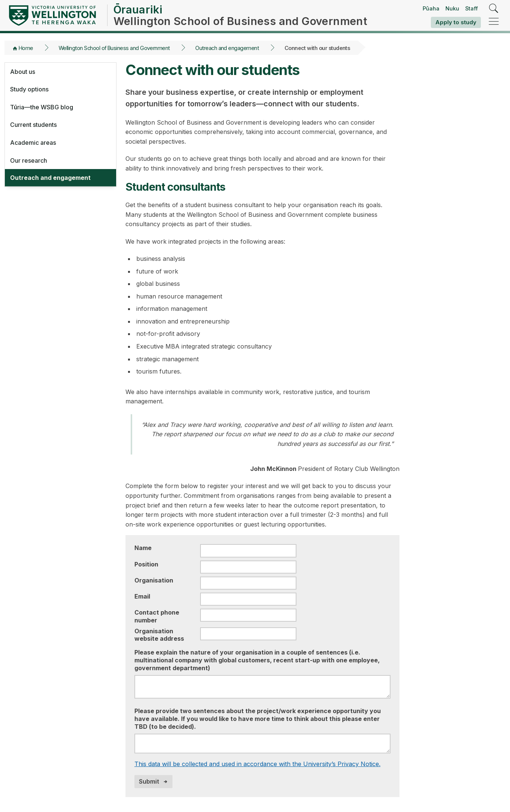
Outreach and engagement (227, 48)
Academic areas (33, 143)
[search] (494, 9)
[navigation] (494, 22)
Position (146, 564)
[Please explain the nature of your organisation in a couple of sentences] (262, 687)
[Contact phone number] (248, 615)
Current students (33, 125)
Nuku (452, 8)
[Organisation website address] (248, 634)
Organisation (154, 580)
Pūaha (431, 8)
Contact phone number (157, 616)
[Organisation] (248, 583)
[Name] (248, 551)
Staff (472, 8)
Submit (149, 781)
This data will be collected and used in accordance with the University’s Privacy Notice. (257, 764)
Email (142, 596)
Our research (29, 160)
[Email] (248, 599)
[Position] (248, 567)
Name (143, 548)
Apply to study (456, 22)
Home (26, 48)
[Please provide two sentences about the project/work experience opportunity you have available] (262, 744)
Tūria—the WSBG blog (42, 107)
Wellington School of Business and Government (114, 48)
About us (23, 72)
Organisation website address (159, 635)
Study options (29, 89)
